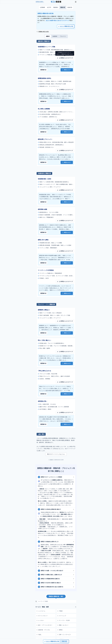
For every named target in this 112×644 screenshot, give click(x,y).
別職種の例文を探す (43, 32)
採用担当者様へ (40, 2)
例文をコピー (67, 70)
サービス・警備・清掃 (56, 607)
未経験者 (55, 36)
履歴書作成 (43, 70)
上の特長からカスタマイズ (65, 58)
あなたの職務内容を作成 (66, 26)
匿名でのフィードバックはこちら (56, 454)
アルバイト (63, 36)
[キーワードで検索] (57, 601)
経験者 (48, 36)
